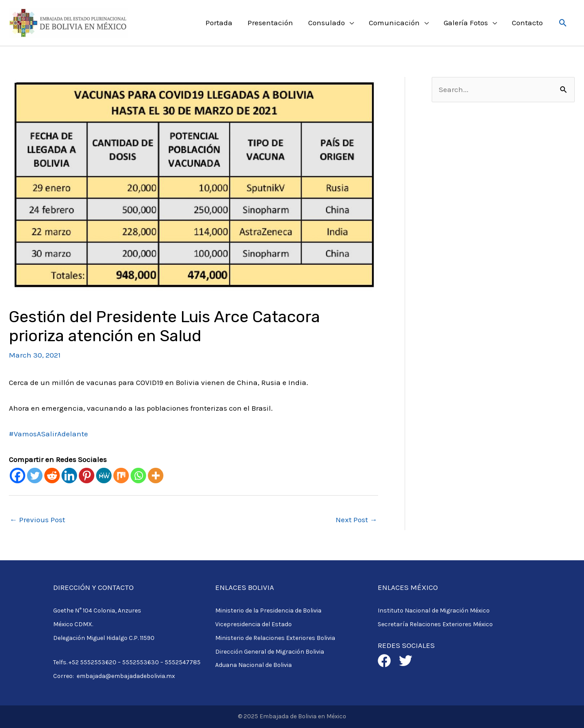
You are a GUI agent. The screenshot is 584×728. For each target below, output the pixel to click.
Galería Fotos (466, 23)
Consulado (327, 23)
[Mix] (121, 476)
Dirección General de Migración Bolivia (270, 652)
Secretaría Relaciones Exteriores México (435, 624)
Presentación (270, 23)
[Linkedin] (69, 476)
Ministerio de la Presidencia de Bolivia (268, 611)
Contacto (527, 23)
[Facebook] (17, 476)
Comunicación (394, 23)
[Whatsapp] (138, 476)
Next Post (356, 520)
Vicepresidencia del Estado (253, 624)
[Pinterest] (87, 476)
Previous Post (37, 520)
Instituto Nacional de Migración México (434, 611)
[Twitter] (35, 476)
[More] (156, 476)
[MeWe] (104, 476)
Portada (219, 23)
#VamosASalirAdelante (48, 434)
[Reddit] (52, 476)
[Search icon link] (563, 23)
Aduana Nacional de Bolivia (253, 665)
